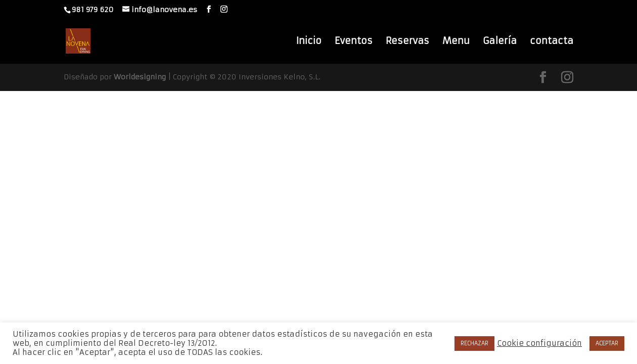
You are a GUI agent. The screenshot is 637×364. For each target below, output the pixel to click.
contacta (552, 42)
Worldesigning (140, 77)
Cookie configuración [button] (539, 343)
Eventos (354, 42)
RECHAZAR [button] (474, 343)
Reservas (407, 42)
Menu (456, 42)
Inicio (309, 42)
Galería (500, 42)
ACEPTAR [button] (607, 343)
